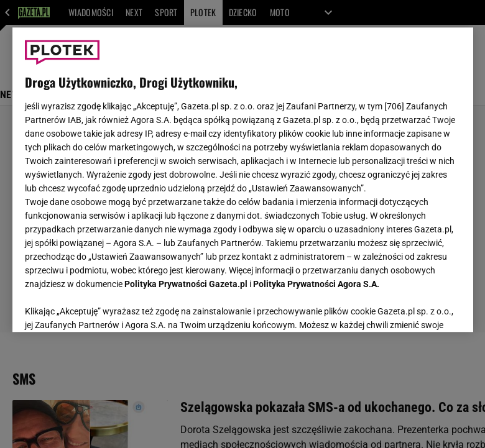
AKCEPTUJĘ (418, 308)
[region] (243, 180)
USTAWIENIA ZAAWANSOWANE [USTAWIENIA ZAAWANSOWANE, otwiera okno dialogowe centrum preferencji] (106, 307)
